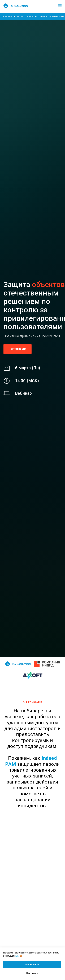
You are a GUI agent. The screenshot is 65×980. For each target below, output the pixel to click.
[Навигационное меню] (60, 6)
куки (17, 956)
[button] (18, 349)
